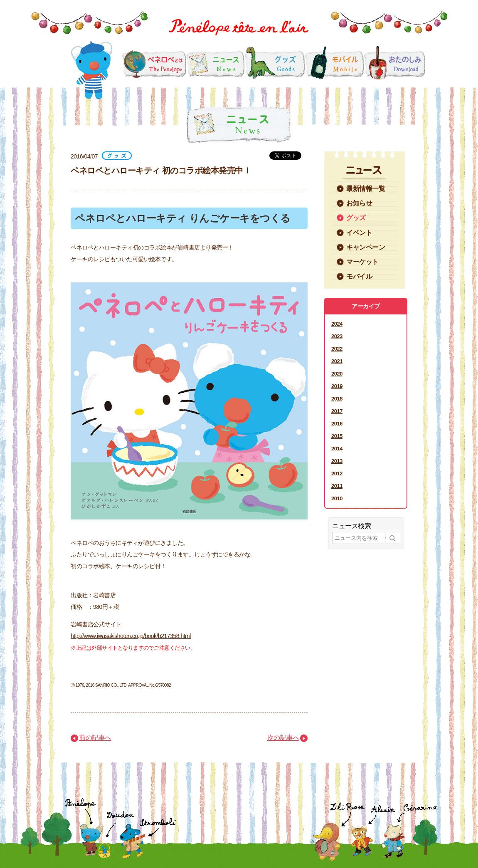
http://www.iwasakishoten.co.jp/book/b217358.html (131, 636)
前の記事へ (95, 738)
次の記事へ (283, 738)
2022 (337, 349)
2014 (337, 449)
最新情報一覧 (366, 189)
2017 (337, 411)
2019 (337, 386)
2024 (337, 324)
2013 (337, 461)
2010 (337, 498)
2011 (337, 486)
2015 (337, 436)
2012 (337, 474)
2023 (337, 336)
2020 (337, 374)
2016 (337, 424)
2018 (337, 399)
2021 (337, 361)
